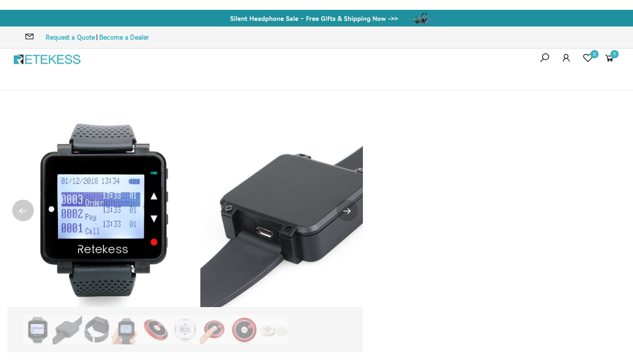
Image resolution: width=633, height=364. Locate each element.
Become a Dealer (124, 38)
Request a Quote (70, 38)
